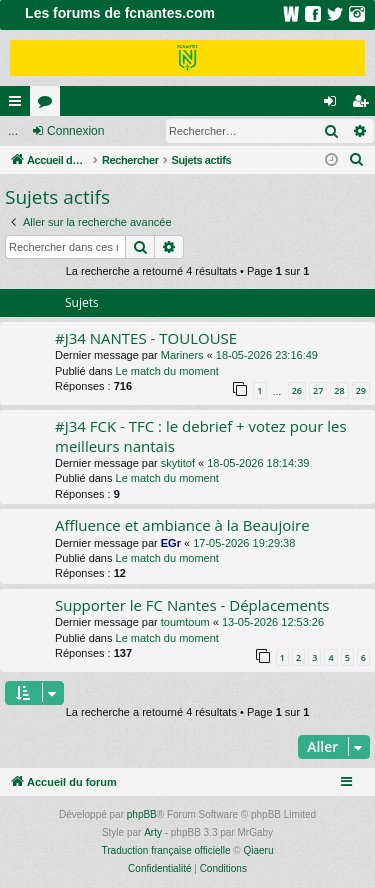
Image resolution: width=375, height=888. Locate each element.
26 (297, 390)
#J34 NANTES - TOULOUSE (146, 338)
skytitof (178, 463)
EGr (171, 543)
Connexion (75, 131)
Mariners (182, 355)
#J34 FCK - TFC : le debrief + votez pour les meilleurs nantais (201, 435)
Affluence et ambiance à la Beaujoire (182, 525)
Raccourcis (19, 105)
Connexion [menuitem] (334, 105)
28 (339, 390)
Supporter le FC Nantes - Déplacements (192, 605)
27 (318, 390)
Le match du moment (167, 371)
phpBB (142, 814)
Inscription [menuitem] (364, 105)
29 (361, 390)
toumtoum (185, 622)
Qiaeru (258, 850)
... (13, 131)
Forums (49, 105)
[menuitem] (357, 160)
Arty (153, 832)
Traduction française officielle (166, 850)
